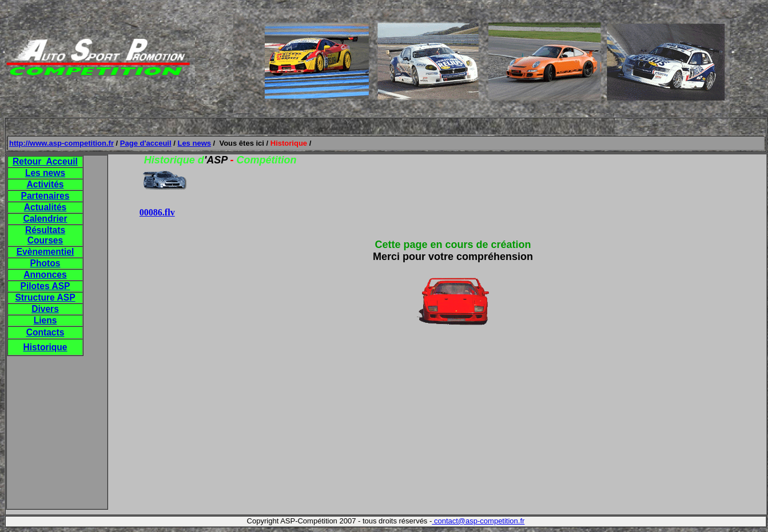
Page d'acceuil (146, 143)
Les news (194, 143)
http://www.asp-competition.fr (61, 143)
